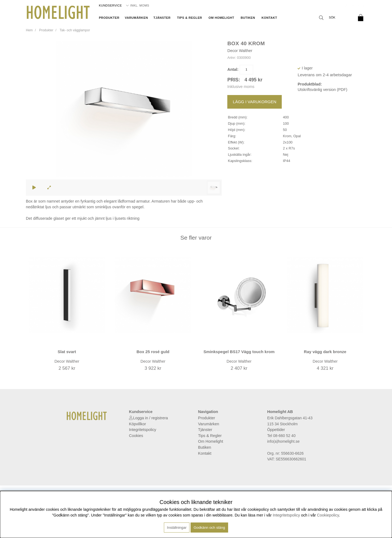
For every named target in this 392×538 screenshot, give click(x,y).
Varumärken (137, 18)
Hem (29, 30)
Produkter (109, 18)
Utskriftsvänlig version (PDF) (322, 90)
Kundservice (110, 5)
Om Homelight (221, 18)
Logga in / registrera (151, 418)
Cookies (136, 436)
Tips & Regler (189, 18)
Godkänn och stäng (209, 528)
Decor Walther (240, 51)
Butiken (248, 18)
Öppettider (276, 430)
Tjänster (162, 18)
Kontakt (269, 18)
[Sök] (335, 18)
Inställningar (177, 528)
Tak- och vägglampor (75, 30)
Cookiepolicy (328, 515)
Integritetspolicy (143, 430)
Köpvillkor (137, 424)
